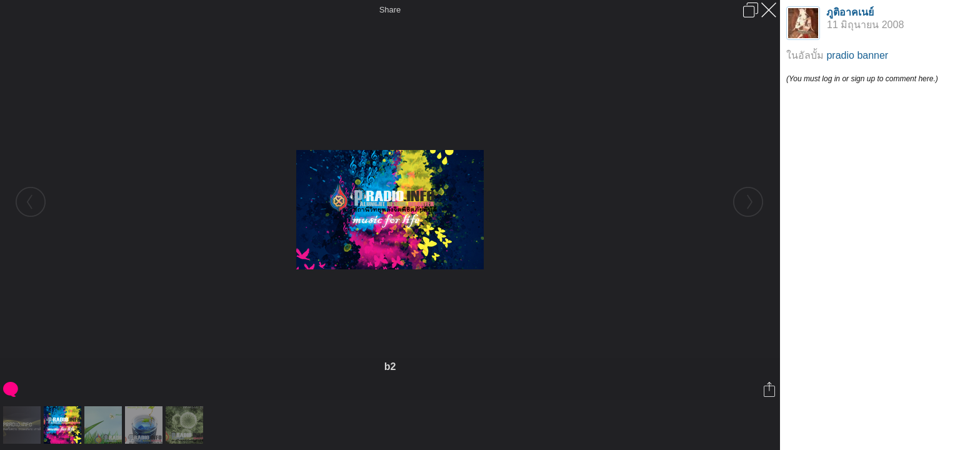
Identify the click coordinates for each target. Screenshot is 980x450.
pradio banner (857, 55)
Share (390, 10)
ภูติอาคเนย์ (850, 12)
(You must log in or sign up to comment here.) (862, 79)
